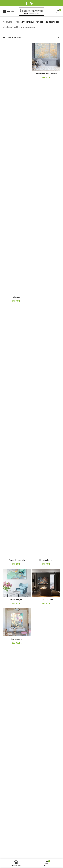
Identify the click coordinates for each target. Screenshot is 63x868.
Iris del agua (17, 600)
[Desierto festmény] (47, 57)
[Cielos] (17, 169)
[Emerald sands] (17, 432)
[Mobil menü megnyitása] (8, 11)
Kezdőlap (7, 22)
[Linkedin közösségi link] (36, 3)
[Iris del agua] (17, 583)
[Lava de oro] (47, 583)
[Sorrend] (58, 37)
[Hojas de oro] (47, 432)
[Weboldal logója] (32, 11)
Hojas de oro (46, 560)
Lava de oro (46, 600)
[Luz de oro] (17, 622)
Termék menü (14, 37)
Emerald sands (17, 560)
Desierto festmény (46, 74)
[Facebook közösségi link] (27, 3)
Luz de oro (17, 639)
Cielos (17, 297)
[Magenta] (47, 734)
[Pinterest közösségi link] (31, 3)
